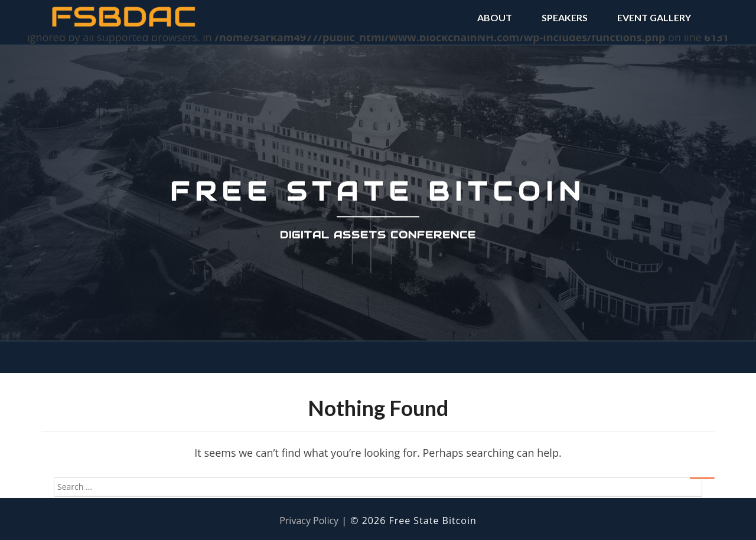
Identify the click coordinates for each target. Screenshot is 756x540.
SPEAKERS (565, 17)
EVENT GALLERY (654, 17)
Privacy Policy (309, 521)
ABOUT (495, 17)
